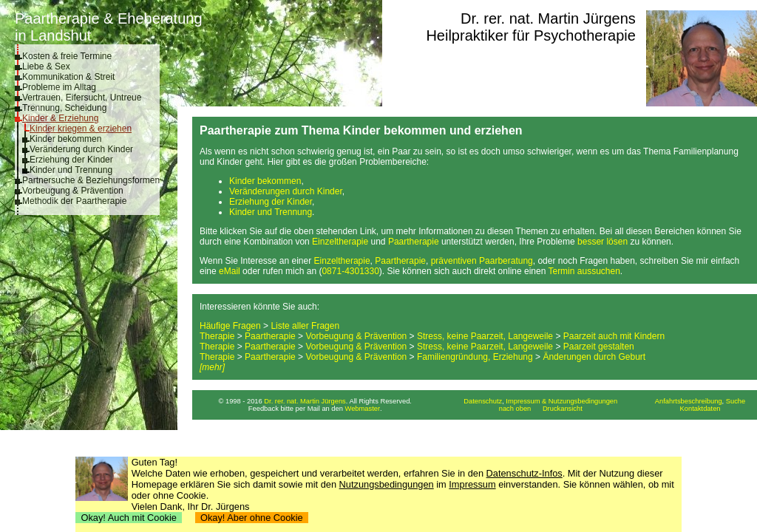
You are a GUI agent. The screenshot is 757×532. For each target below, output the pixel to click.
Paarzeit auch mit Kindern (614, 336)
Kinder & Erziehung (60, 118)
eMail (230, 271)
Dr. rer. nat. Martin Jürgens (548, 18)
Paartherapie (414, 242)
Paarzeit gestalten (599, 347)
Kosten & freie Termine (67, 56)
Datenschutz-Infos (525, 473)
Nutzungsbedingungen (387, 484)
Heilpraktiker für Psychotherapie (530, 35)
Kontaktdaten (700, 409)
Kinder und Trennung (71, 170)
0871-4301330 (350, 271)
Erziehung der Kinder (71, 160)
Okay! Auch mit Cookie (129, 518)
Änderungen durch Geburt (594, 357)
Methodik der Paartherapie (74, 201)
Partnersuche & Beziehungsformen (91, 180)
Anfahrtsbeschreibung (689, 401)
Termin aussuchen (584, 271)
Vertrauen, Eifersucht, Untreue (82, 98)
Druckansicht (563, 409)
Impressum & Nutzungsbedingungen (561, 401)
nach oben (515, 409)
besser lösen (602, 242)
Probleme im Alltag (59, 87)
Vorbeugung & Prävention (73, 191)
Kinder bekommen (65, 139)
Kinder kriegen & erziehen (81, 129)
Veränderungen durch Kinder (286, 191)
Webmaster (363, 409)
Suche (736, 401)
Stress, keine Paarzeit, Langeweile (485, 336)
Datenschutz (483, 401)
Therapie (217, 336)
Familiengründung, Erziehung (475, 357)
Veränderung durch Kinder (81, 149)
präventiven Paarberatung (482, 261)
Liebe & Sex (46, 66)
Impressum (472, 484)
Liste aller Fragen (305, 326)
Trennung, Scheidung (64, 108)
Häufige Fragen (230, 326)
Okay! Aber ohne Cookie (252, 518)
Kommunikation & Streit (68, 77)
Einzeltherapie (340, 242)
